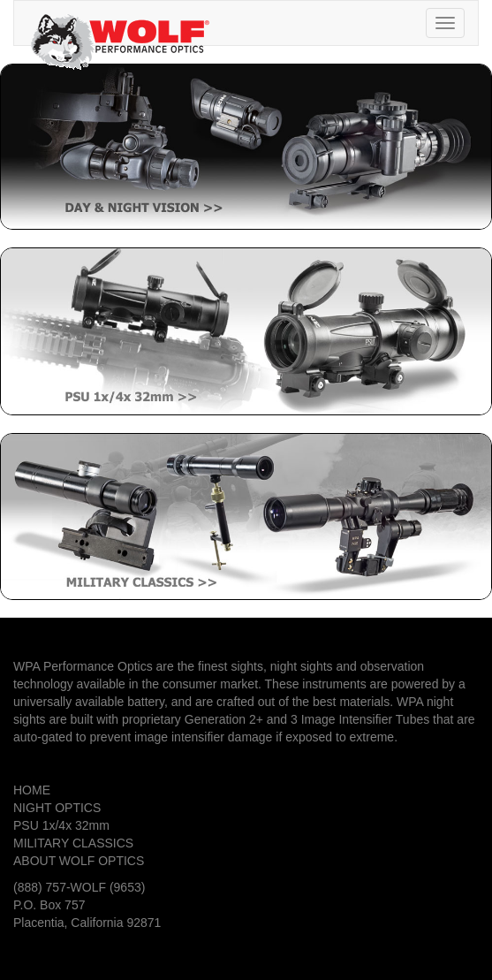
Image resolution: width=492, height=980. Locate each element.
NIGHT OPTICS (57, 808)
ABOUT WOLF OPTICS (79, 861)
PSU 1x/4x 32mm (61, 825)
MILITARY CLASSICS (73, 843)
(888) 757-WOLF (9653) (79, 887)
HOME (32, 790)
